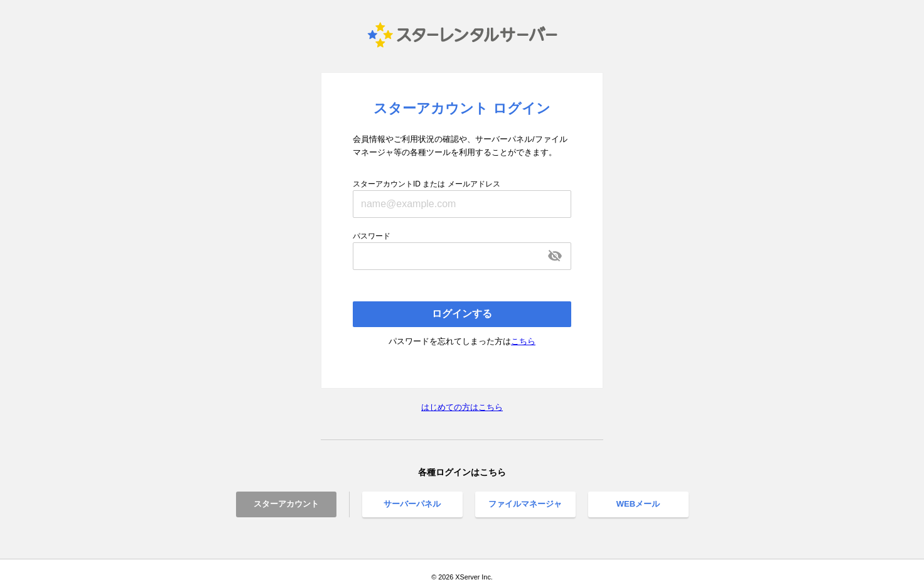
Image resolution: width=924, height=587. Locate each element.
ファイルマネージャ (525, 504)
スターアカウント (286, 504)
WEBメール (638, 504)
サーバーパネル (412, 504)
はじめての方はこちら (462, 407)
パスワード (372, 236)
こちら (523, 341)
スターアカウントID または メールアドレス (427, 184)
